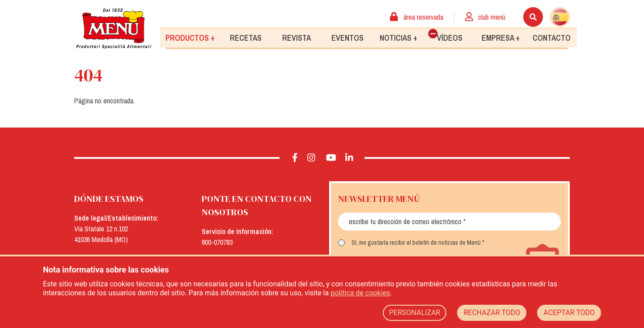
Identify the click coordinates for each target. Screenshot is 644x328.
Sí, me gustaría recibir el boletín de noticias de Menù (416, 243)
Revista (297, 37)
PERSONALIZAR (415, 313)
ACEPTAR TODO (569, 313)
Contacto (552, 37)
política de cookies (360, 293)
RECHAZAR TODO (492, 313)
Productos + (190, 37)
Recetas (246, 37)
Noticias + (398, 37)
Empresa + (501, 37)
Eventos (347, 37)
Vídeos (445, 35)
